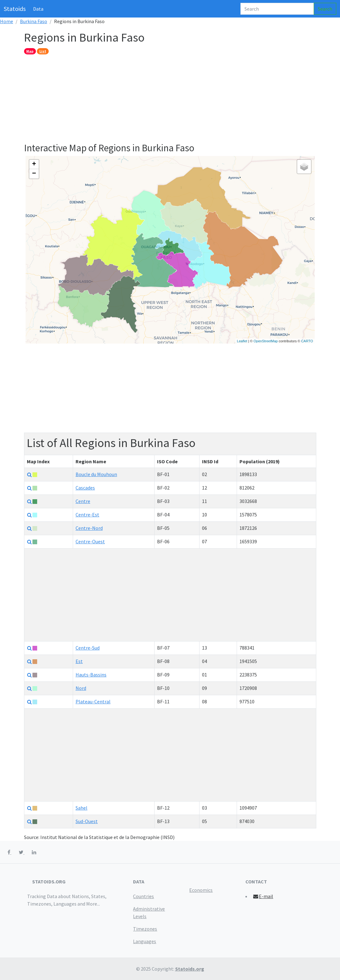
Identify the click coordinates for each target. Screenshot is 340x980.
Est (79, 661)
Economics (201, 890)
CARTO (307, 341)
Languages (145, 941)
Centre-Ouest (90, 541)
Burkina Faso (34, 21)
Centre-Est (87, 515)
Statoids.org (190, 969)
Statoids (15, 9)
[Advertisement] (170, 98)
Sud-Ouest (87, 821)
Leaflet (242, 341)
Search (325, 9)
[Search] (277, 9)
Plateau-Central (93, 701)
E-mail (263, 896)
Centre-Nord (89, 528)
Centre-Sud (88, 648)
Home (7, 21)
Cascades (85, 488)
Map (30, 51)
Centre (83, 501)
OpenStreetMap (266, 341)
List (43, 51)
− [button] (34, 174)
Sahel (81, 808)
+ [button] (34, 164)
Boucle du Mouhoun (96, 474)
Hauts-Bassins (91, 675)
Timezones (145, 929)
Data (38, 9)
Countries (143, 896)
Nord (81, 688)
